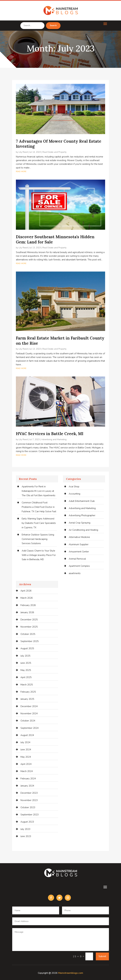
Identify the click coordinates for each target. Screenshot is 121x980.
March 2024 (27, 771)
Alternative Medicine (79, 537)
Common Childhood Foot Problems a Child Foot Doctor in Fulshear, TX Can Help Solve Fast (39, 507)
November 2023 (29, 800)
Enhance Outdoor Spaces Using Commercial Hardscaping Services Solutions (38, 539)
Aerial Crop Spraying (80, 523)
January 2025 (27, 699)
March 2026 (27, 598)
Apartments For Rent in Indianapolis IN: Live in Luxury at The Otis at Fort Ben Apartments (38, 491)
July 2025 (25, 656)
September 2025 (29, 641)
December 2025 (29, 620)
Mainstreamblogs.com (71, 973)
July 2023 (25, 829)
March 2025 (27, 685)
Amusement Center (79, 552)
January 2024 (27, 786)
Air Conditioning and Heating (83, 530)
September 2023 (29, 815)
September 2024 (29, 728)
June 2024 (26, 750)
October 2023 (28, 807)
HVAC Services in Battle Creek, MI (50, 434)
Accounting (74, 494)
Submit (102, 956)
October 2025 (28, 634)
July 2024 (25, 742)
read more (21, 171)
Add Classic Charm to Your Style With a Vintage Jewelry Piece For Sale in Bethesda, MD (39, 555)
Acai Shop (74, 487)
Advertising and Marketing (54, 439)
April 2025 (26, 677)
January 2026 (27, 612)
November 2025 (29, 627)
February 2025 (28, 692)
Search (53, 26)
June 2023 (26, 836)
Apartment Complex (79, 566)
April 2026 (26, 591)
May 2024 (26, 757)
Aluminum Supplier (79, 544)
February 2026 (28, 605)
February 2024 (28, 779)
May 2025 (26, 670)
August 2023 (27, 822)
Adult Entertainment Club (82, 501)
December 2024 (29, 706)
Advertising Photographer (82, 515)
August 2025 (27, 648)
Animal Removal (77, 559)
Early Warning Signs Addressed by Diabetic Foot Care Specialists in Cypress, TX (39, 523)
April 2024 (26, 764)
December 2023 (29, 793)
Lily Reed (23, 152)
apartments (75, 573)
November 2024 (29, 714)
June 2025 (26, 663)
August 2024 (27, 735)
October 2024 (28, 721)
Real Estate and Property (54, 152)
